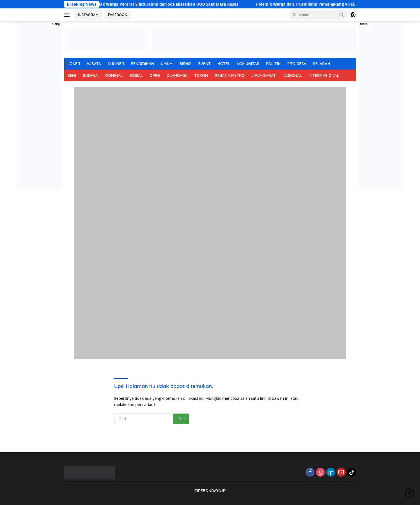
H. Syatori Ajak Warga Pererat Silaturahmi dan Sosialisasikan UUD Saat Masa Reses (168, 4)
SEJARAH (322, 64)
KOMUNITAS (248, 64)
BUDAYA (90, 75)
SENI (72, 75)
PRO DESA (297, 64)
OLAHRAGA (177, 75)
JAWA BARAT (264, 75)
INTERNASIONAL (324, 75)
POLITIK (273, 64)
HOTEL (224, 64)
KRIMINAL (114, 75)
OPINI (155, 75)
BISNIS (185, 64)
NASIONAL (292, 75)
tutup (56, 24)
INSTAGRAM (88, 15)
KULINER (116, 64)
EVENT (204, 64)
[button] (342, 15)
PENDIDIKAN (142, 64)
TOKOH (201, 75)
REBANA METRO (230, 75)
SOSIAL (136, 75)
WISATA (94, 64)
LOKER (74, 64)
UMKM (167, 64)
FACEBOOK (118, 15)
